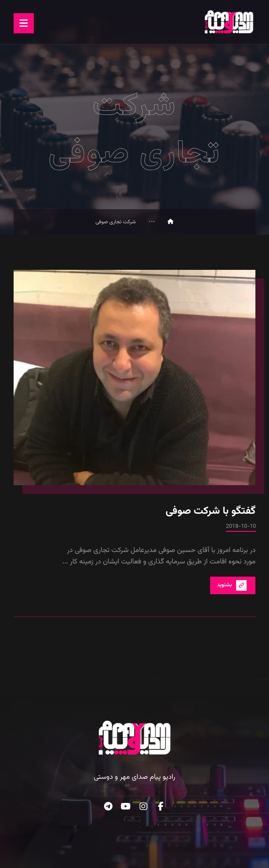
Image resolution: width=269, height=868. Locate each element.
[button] (24, 23)
